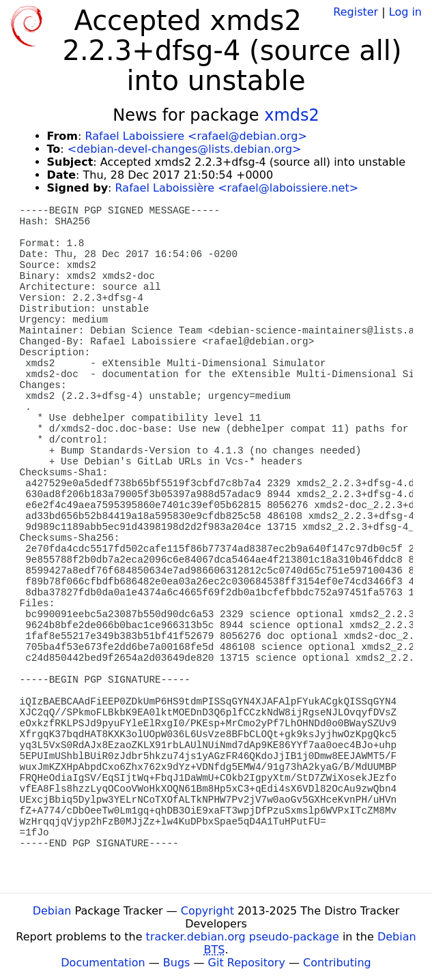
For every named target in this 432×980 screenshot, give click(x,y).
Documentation (103, 963)
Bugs (177, 963)
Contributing (337, 963)
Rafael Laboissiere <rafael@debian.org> (196, 136)
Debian (52, 911)
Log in (405, 12)
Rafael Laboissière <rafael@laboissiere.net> (237, 188)
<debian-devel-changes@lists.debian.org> (185, 149)
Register (356, 12)
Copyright (207, 911)
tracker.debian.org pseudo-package (243, 937)
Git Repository (247, 963)
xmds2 (292, 115)
